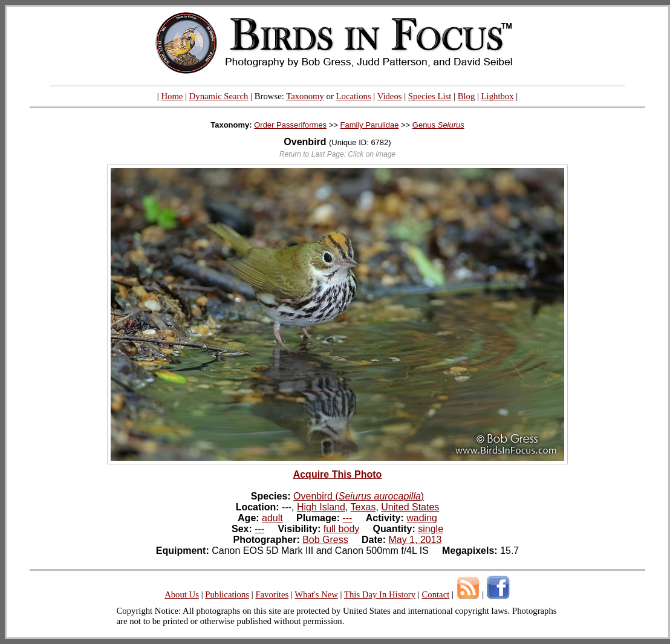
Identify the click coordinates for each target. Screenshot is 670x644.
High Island (321, 507)
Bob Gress (325, 540)
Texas (363, 507)
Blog (467, 96)
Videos (390, 96)
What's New (316, 594)
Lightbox (498, 96)
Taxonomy (305, 96)
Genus (438, 125)
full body (342, 529)
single (431, 529)
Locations (354, 96)
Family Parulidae (370, 125)
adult (272, 518)
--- (347, 518)
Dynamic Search (219, 96)
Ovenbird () (359, 496)
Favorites (272, 594)
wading (422, 518)
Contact (435, 594)
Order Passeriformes (290, 125)
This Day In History (380, 594)
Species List (430, 96)
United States (410, 507)
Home (172, 96)
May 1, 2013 (415, 540)
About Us (182, 594)
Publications (227, 594)
